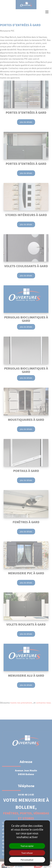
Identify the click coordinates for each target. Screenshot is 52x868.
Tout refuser (27, 853)
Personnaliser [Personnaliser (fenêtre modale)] (27, 860)
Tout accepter (27, 846)
